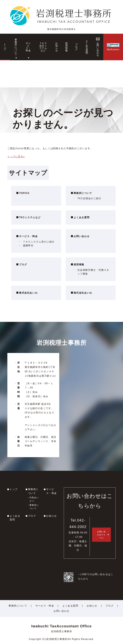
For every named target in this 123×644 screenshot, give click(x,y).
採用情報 (79, 265)
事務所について (83, 193)
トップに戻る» (16, 157)
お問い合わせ (82, 236)
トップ (14, 489)
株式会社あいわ (28, 293)
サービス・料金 (28, 236)
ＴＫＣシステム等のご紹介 (39, 242)
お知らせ (51, 516)
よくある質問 (82, 217)
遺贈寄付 (28, 246)
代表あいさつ (34, 499)
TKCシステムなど (30, 217)
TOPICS (24, 193)
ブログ (23, 265)
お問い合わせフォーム (101, 535)
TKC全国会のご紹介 (89, 198)
